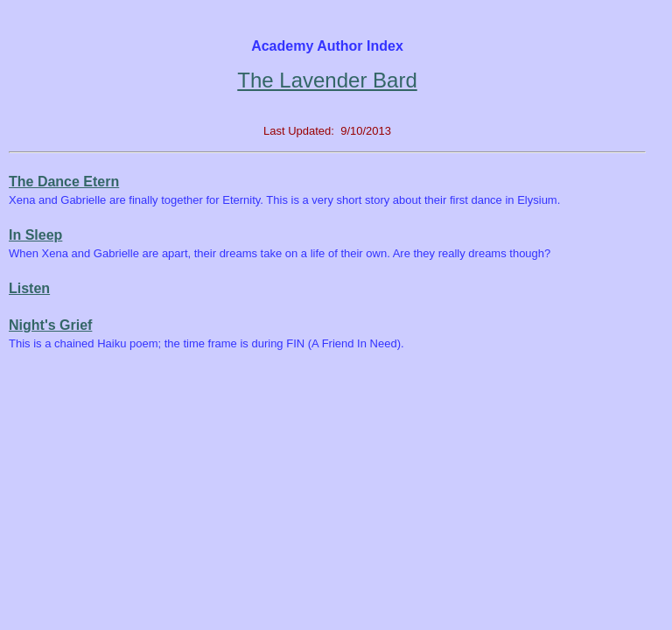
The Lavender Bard (327, 80)
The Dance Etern (64, 182)
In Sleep (35, 235)
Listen (29, 288)
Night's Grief (50, 325)
